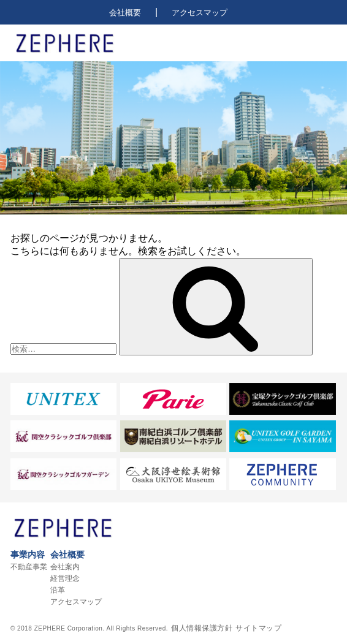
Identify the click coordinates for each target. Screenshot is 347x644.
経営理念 (65, 578)
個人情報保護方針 (202, 628)
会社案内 (65, 567)
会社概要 (125, 13)
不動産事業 (29, 567)
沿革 (58, 590)
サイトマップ (258, 628)
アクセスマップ (200, 13)
